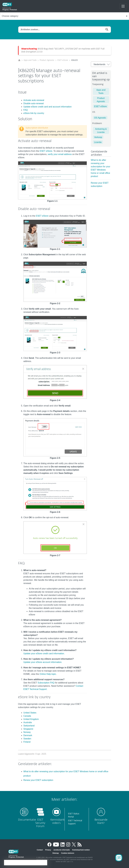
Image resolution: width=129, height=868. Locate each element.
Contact (40, 850)
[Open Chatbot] (119, 858)
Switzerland (29, 726)
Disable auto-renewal (34, 103)
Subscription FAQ (46, 683)
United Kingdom (31, 719)
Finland (27, 742)
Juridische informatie (62, 850)
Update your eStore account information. (43, 662)
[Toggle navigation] (123, 6)
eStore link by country (34, 113)
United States (30, 713)
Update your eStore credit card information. (44, 653)
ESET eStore (63, 60)
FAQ (26, 110)
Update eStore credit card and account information (48, 107)
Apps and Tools (30, 60)
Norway (27, 732)
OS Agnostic (100, 118)
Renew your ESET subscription (38, 780)
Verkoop (98, 137)
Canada (27, 716)
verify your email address (60, 154)
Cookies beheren (68, 853)
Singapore (28, 729)
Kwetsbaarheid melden (81, 850)
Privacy (48, 850)
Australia (28, 722)
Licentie (98, 142)
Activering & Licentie (101, 131)
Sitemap (56, 853)
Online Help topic (48, 674)
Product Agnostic (47, 60)
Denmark (28, 735)
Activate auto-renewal (34, 100)
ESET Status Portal (74, 815)
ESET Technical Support (75, 822)
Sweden (27, 739)
